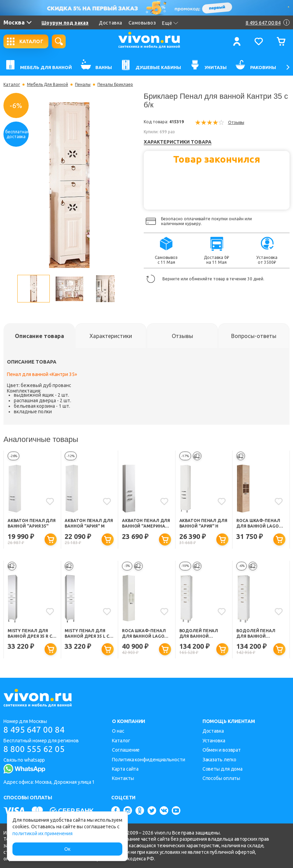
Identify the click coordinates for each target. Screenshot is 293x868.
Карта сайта (125, 769)
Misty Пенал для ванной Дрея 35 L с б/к (87, 634)
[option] (69, 185)
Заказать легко (220, 760)
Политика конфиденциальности (148, 760)
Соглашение (126, 750)
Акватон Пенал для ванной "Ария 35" (32, 523)
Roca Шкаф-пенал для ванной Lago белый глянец (144, 634)
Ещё (170, 23)
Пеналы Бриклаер (115, 85)
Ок (67, 849)
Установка (214, 741)
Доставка (110, 23)
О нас (118, 731)
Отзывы (236, 122)
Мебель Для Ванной (48, 85)
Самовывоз (142, 23)
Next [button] (128, 289)
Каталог (12, 85)
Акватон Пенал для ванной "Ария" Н (203, 523)
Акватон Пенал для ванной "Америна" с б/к (146, 524)
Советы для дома (223, 769)
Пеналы (83, 85)
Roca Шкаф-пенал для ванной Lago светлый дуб (258, 524)
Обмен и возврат (222, 750)
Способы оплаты (221, 778)
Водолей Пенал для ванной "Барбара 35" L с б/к (259, 634)
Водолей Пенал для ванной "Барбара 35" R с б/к (202, 634)
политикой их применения (42, 833)
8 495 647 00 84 (34, 730)
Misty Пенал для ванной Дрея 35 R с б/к (30, 634)
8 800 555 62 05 (34, 749)
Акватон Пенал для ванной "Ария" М (89, 523)
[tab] (39, 336)
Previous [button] (10, 289)
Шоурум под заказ (65, 23)
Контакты (123, 778)
